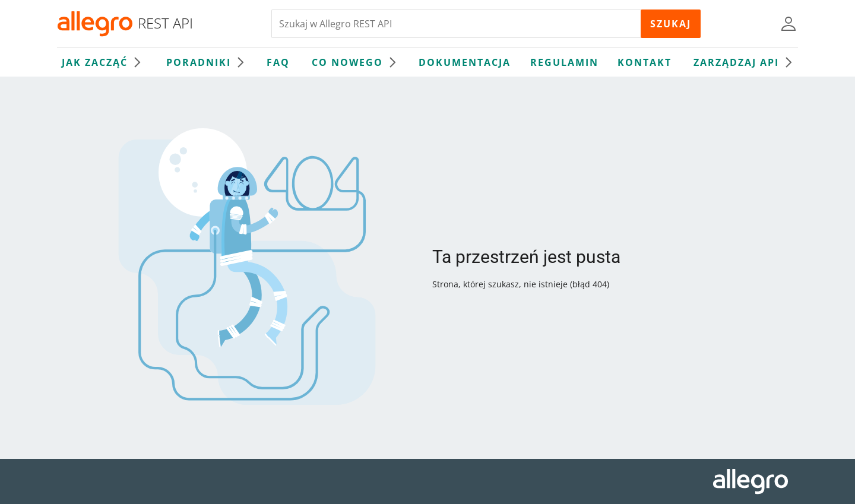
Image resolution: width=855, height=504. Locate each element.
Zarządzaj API (746, 62)
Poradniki (208, 62)
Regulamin (564, 62)
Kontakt (645, 62)
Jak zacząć (104, 62)
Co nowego (357, 62)
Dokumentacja (465, 62)
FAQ (278, 62)
